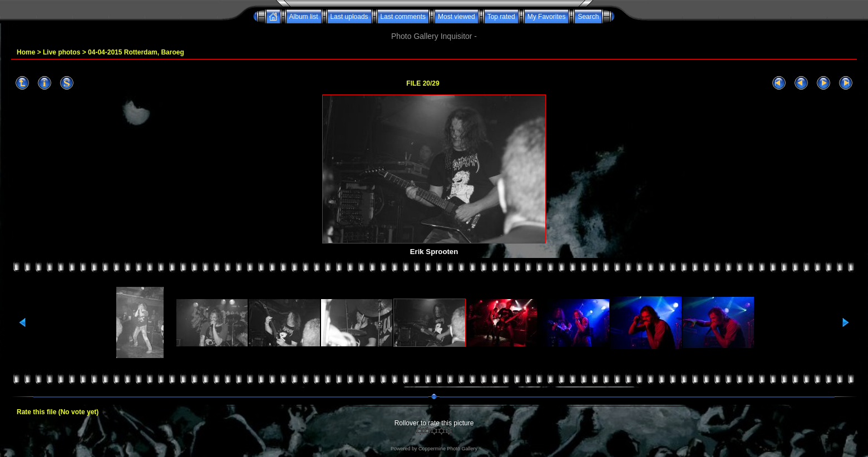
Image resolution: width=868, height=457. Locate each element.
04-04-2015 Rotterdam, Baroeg (136, 52)
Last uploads (349, 17)
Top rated (501, 17)
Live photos (61, 52)
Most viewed (457, 17)
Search (588, 17)
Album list (304, 17)
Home (26, 52)
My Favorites (547, 17)
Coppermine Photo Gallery (448, 449)
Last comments (403, 17)
